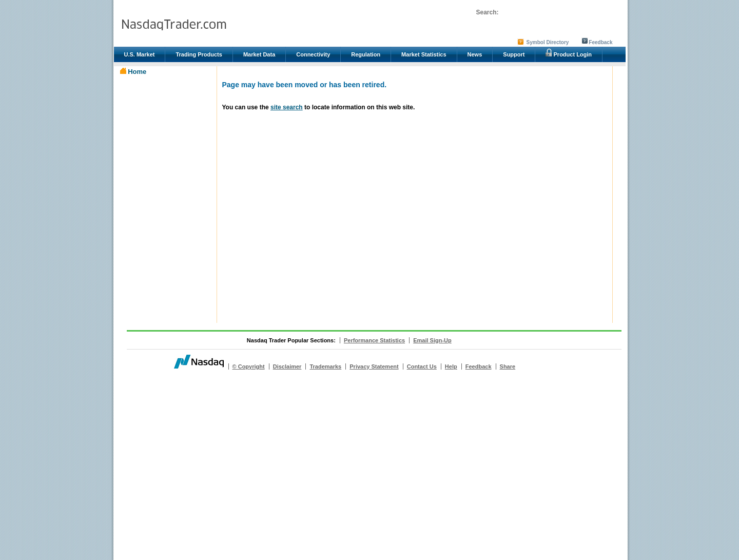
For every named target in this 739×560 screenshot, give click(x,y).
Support (514, 54)
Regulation (366, 54)
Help (451, 366)
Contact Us (422, 366)
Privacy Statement (374, 366)
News (475, 54)
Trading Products (199, 54)
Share (508, 366)
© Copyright (249, 366)
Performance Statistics (374, 340)
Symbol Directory (548, 42)
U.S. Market (140, 54)
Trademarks (325, 366)
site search (287, 107)
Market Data (259, 54)
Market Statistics (424, 54)
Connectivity (313, 54)
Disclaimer (287, 366)
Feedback (600, 42)
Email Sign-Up (432, 340)
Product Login (569, 53)
